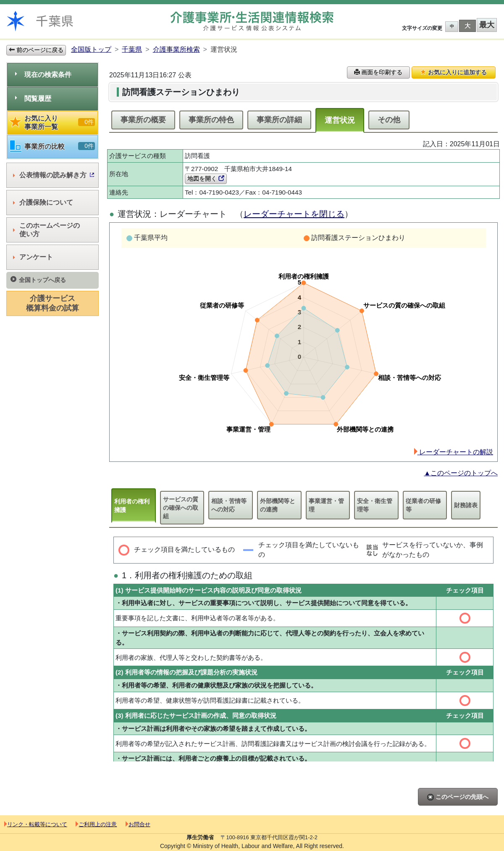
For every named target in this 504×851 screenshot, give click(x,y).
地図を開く (206, 179)
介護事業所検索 (176, 49)
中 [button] (452, 26)
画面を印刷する (378, 72)
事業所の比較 (52, 146)
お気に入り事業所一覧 (52, 123)
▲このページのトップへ (461, 473)
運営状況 (340, 120)
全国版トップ (91, 49)
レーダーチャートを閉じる (294, 214)
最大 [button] (487, 25)
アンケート (33, 257)
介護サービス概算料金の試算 (52, 303)
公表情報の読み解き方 (54, 175)
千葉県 (132, 49)
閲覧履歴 (33, 99)
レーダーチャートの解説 (454, 452)
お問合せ (138, 824)
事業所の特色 (211, 120)
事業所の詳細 (279, 120)
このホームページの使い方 (46, 230)
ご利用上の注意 (96, 824)
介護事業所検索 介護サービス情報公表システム (252, 21)
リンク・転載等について (36, 824)
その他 (389, 120)
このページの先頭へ (458, 797)
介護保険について (43, 202)
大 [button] (467, 26)
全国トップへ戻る (38, 280)
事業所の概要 (143, 120)
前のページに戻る (36, 50)
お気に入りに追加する (454, 72)
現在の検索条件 (43, 75)
